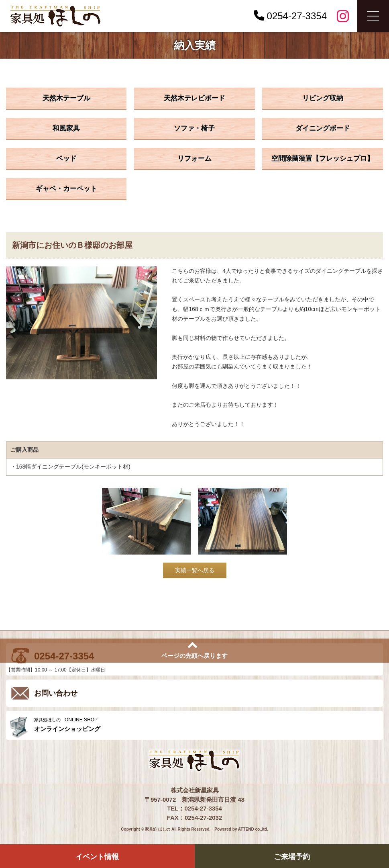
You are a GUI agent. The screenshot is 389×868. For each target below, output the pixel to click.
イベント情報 (97, 857)
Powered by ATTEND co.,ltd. (241, 829)
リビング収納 (323, 98)
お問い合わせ (56, 693)
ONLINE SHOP (207, 725)
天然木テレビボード (194, 98)
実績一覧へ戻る (195, 570)
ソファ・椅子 (194, 128)
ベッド (66, 159)
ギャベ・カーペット (66, 189)
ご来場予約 (292, 857)
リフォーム (194, 159)
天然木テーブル (66, 98)
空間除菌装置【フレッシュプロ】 (323, 159)
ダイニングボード (323, 128)
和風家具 (66, 128)
